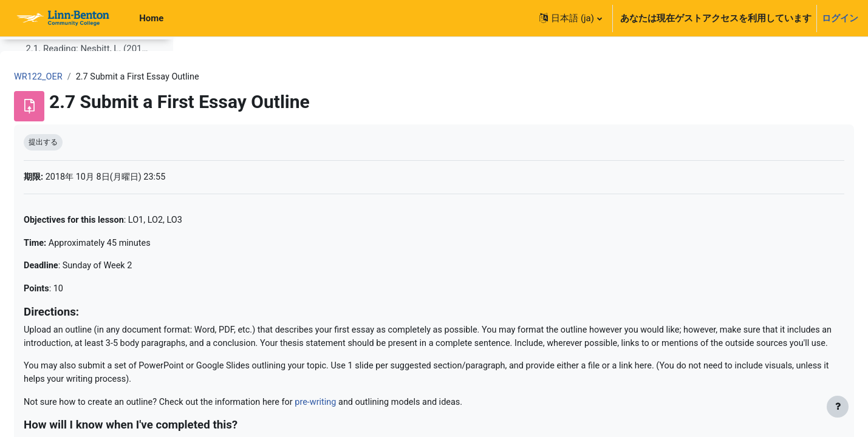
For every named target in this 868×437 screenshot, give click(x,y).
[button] (570, 18)
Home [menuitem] (151, 18)
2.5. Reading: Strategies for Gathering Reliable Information (87, 230)
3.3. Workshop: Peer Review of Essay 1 (87, 353)
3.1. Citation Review (65, 328)
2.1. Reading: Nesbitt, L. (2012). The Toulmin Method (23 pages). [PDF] (87, 83)
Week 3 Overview (60, 303)
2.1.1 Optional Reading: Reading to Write (92, 107)
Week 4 (40, 402)
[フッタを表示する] (838, 407)
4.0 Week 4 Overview (67, 427)
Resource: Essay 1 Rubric (86, 378)
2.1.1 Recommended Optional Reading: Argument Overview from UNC (92, 132)
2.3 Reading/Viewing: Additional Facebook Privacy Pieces (87, 181)
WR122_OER (222, 77)
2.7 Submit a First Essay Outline (87, 254)
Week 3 (40, 279)
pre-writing (509, 421)
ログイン (840, 18)
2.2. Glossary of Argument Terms (87, 156)
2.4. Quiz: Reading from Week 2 (87, 205)
